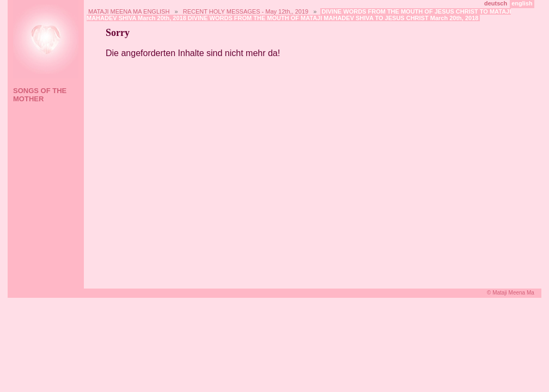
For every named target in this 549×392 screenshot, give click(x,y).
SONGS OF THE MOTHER (40, 95)
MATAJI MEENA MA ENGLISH (129, 11)
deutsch (496, 3)
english (522, 3)
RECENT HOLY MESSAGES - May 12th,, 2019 (246, 11)
